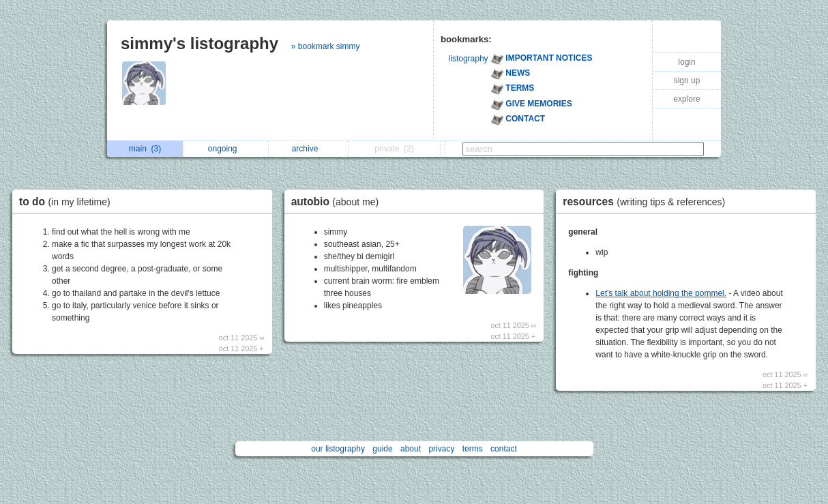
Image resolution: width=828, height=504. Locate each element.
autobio (339, 202)
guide (382, 449)
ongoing (226, 149)
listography (469, 59)
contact (504, 449)
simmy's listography (199, 43)
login (686, 62)
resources (647, 202)
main (145, 149)
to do (68, 202)
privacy (441, 449)
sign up (687, 80)
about (411, 449)
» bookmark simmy (326, 46)
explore (686, 99)
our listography (338, 449)
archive (309, 149)
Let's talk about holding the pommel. (661, 293)
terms (473, 449)
